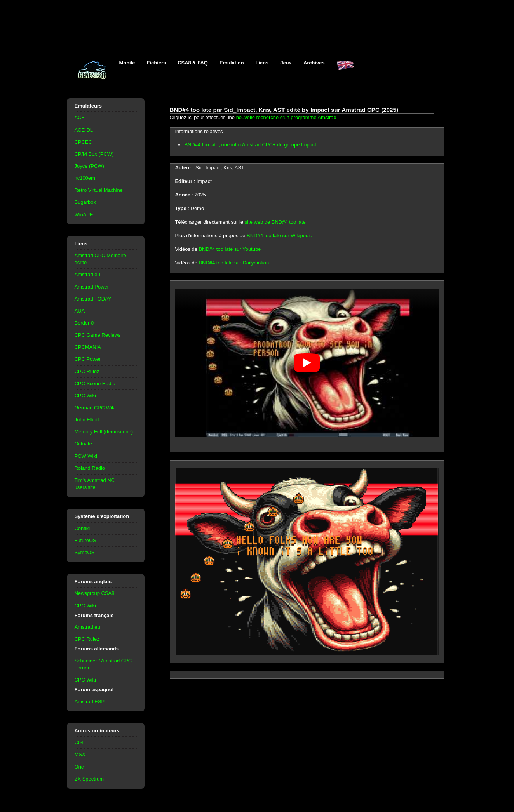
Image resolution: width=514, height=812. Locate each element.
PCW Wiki (86, 456)
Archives (314, 63)
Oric (79, 767)
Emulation (232, 63)
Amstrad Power (92, 287)
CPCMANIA (88, 347)
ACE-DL (84, 130)
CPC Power (88, 359)
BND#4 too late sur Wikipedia (280, 236)
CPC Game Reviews (98, 335)
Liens (262, 63)
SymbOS (85, 552)
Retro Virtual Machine (99, 190)
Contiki (82, 528)
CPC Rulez (87, 371)
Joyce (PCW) (89, 166)
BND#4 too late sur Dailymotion (234, 263)
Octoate (83, 444)
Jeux (286, 63)
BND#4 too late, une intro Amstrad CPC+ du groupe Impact (250, 145)
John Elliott (87, 420)
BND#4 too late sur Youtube (230, 249)
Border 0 (84, 323)
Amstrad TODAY (93, 299)
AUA (80, 311)
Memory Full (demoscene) (104, 432)
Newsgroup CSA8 (95, 593)
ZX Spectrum (89, 779)
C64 (79, 742)
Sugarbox (85, 202)
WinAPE (84, 215)
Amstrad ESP (90, 702)
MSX (80, 754)
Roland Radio (90, 468)
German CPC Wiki (95, 408)
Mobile (127, 63)
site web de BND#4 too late (275, 222)
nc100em (85, 178)
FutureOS (85, 540)
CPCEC (83, 142)
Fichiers (157, 63)
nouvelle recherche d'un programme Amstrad (286, 117)
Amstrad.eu (87, 274)
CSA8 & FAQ (193, 63)
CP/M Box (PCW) (94, 154)
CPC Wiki (85, 396)
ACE (80, 117)
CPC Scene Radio (95, 383)
